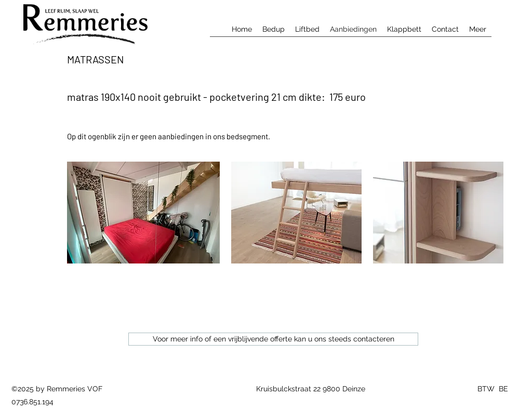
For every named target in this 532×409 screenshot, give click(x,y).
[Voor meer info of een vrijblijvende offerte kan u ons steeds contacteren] (273, 339)
